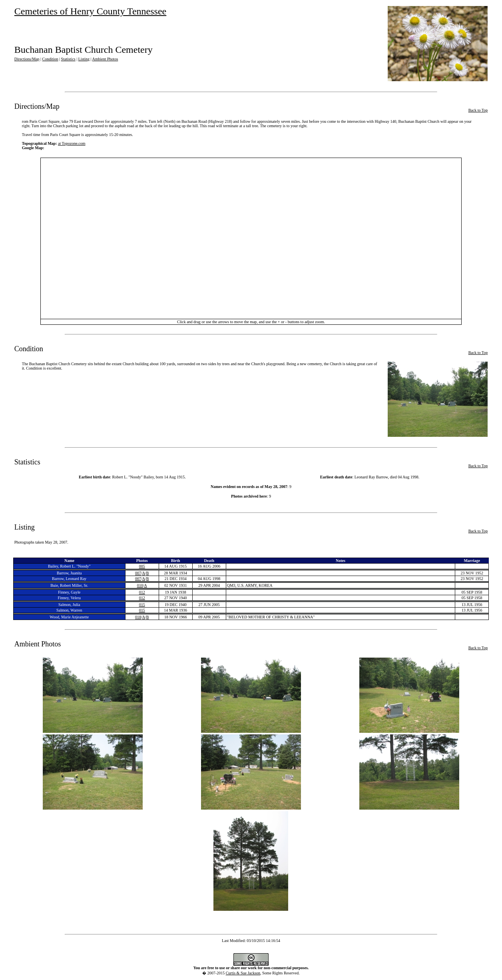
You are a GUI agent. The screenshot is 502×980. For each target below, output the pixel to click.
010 (140, 585)
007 (138, 573)
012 (142, 592)
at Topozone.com (72, 143)
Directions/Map (27, 59)
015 (142, 605)
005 (142, 566)
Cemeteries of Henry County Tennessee (90, 11)
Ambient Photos (105, 59)
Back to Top (478, 110)
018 (138, 617)
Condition (50, 59)
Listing (84, 59)
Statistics (68, 59)
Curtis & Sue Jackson (243, 973)
